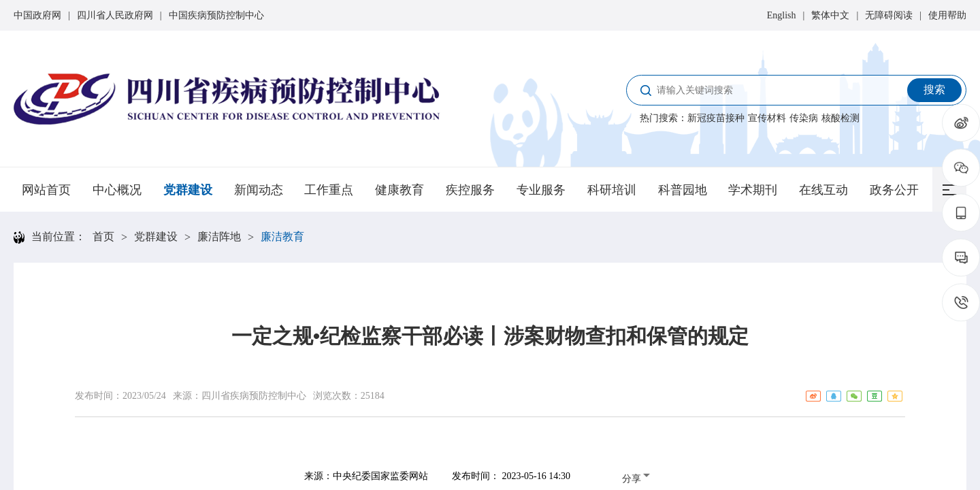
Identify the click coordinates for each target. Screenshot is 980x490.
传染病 (804, 118)
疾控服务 (470, 190)
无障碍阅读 (889, 15)
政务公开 (894, 190)
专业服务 (541, 190)
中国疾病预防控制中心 (216, 15)
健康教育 (399, 190)
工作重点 (329, 190)
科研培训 (612, 190)
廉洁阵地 (219, 236)
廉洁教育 (282, 236)
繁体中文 (830, 15)
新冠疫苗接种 (716, 118)
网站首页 (46, 190)
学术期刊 (753, 190)
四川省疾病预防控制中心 (254, 396)
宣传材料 (767, 118)
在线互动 (823, 190)
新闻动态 (259, 190)
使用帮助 (947, 15)
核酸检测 (840, 118)
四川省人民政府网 (115, 15)
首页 (103, 236)
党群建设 (188, 190)
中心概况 (117, 190)
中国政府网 (37, 15)
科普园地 (683, 190)
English (782, 15)
